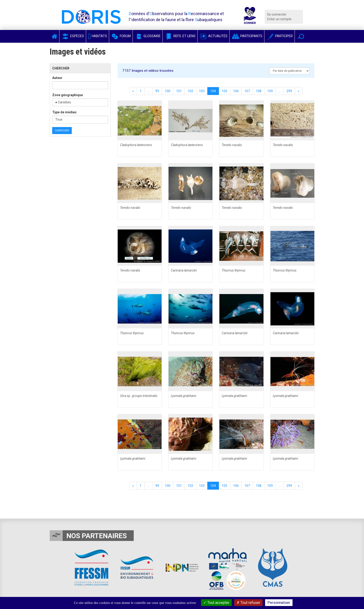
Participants (247, 36)
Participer (279, 36)
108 (259, 91)
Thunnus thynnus (234, 270)
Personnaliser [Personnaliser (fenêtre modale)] (279, 603)
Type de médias (64, 112)
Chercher (62, 131)
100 (168, 91)
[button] (301, 36)
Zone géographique (68, 95)
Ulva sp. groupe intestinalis (139, 396)
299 (289, 91)
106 (236, 91)
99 (157, 91)
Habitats (97, 36)
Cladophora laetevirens (136, 145)
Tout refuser (248, 603)
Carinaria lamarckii (184, 270)
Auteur (57, 78)
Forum (121, 36)
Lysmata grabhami (184, 396)
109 (270, 91)
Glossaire (148, 36)
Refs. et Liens (180, 36)
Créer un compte (279, 19)
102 (190, 91)
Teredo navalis (232, 145)
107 (247, 91)
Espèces (73, 36)
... (148, 91)
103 (202, 91)
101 (179, 91)
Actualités (213, 36)
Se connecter (277, 14)
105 (224, 91)
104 (213, 91)
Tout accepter (216, 603)
